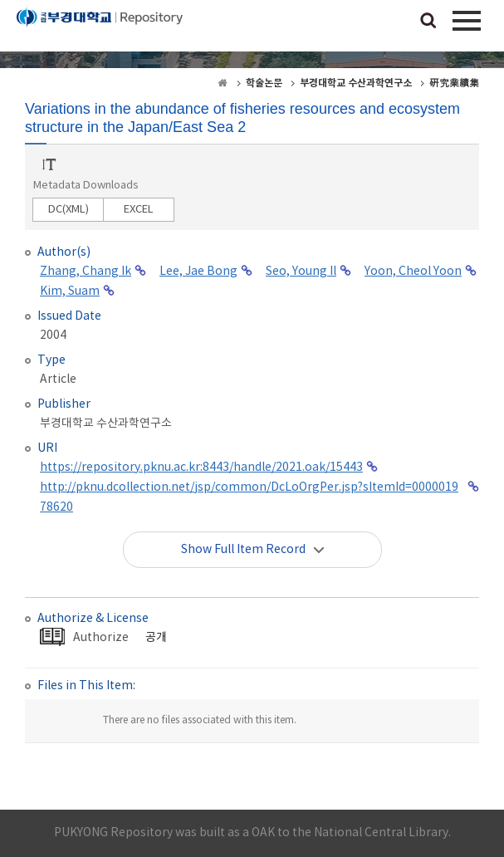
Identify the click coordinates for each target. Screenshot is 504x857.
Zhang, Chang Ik (86, 272)
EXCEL (139, 210)
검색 (428, 22)
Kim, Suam (70, 291)
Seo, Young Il (301, 272)
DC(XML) (69, 210)
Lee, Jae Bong (198, 272)
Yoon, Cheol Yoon (413, 272)
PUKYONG (100, 29)
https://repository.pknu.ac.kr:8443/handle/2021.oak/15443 (201, 468)
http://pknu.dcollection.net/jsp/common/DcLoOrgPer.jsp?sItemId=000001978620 (249, 497)
